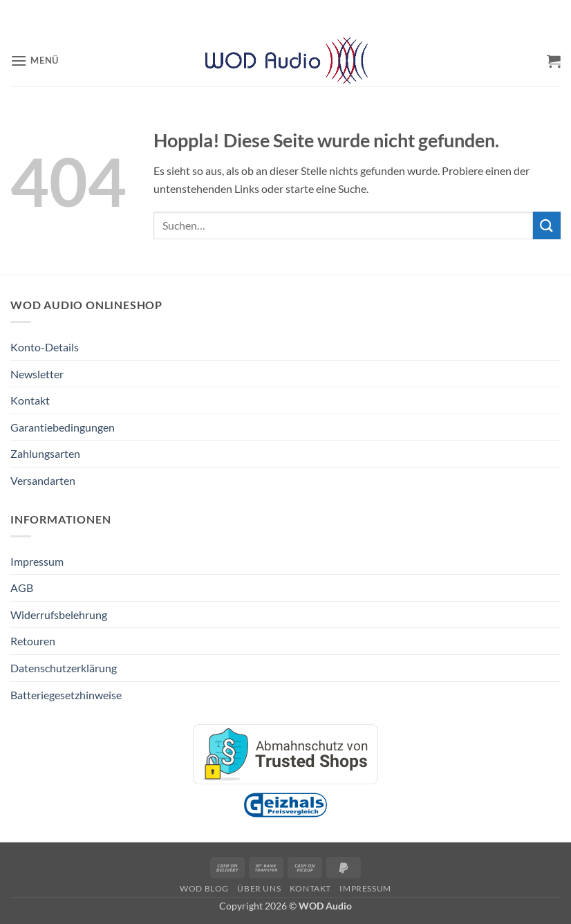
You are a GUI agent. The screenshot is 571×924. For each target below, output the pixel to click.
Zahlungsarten (45, 453)
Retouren (33, 641)
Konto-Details (45, 347)
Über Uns (259, 888)
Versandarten (43, 480)
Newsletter (37, 374)
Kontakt (30, 400)
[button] (35, 61)
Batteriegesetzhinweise (66, 695)
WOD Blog (204, 888)
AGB (22, 588)
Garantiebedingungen (63, 427)
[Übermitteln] (547, 225)
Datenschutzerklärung (64, 668)
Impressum (37, 561)
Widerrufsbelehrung (59, 615)
